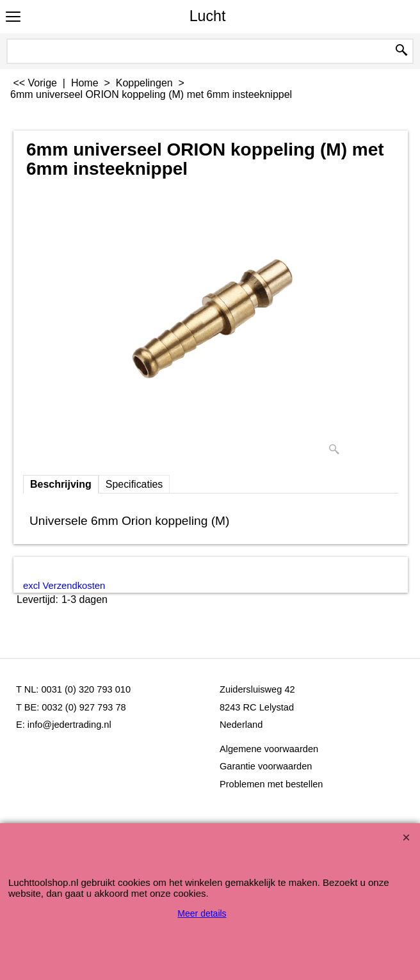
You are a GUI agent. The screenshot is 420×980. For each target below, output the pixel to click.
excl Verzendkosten (64, 586)
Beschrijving (61, 484)
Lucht (208, 16)
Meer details (202, 913)
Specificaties (134, 484)
